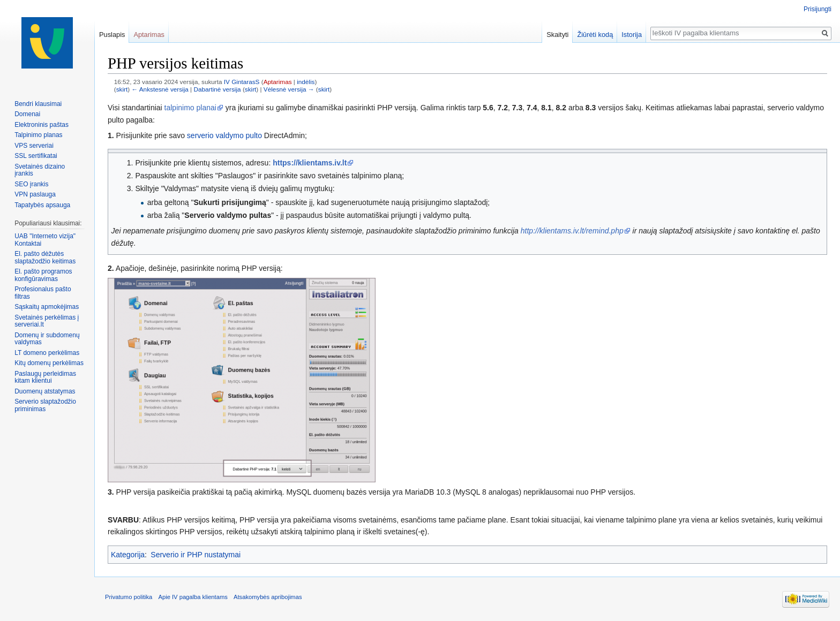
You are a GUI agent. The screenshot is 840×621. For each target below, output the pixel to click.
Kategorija (128, 555)
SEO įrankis (31, 184)
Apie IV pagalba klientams (193, 597)
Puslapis (112, 35)
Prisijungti (817, 9)
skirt (122, 89)
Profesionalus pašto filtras (43, 293)
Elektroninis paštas (42, 125)
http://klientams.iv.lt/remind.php (572, 231)
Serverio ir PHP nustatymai (196, 555)
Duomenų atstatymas (45, 391)
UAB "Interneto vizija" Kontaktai (45, 240)
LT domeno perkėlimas (47, 353)
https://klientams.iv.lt (310, 163)
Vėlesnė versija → (289, 89)
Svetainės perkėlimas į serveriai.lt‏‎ (47, 321)
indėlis (306, 82)
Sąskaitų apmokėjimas (47, 307)
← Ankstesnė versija (160, 89)
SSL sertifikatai (36, 156)
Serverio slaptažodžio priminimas (45, 405)
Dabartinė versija (217, 89)
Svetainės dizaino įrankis (40, 170)
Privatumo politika (129, 597)
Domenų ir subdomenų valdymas (47, 339)
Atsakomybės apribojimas (268, 597)
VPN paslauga (35, 194)
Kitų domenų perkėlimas (49, 363)
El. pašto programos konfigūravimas (43, 275)
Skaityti (557, 35)
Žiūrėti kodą (595, 35)
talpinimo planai (190, 108)
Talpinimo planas (38, 135)
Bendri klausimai (38, 104)
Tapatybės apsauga (42, 205)
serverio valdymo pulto (224, 135)
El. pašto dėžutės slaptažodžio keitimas (45, 258)
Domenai (27, 114)
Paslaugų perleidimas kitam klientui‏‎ (45, 377)
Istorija (632, 35)
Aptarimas (278, 82)
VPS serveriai (34, 146)
